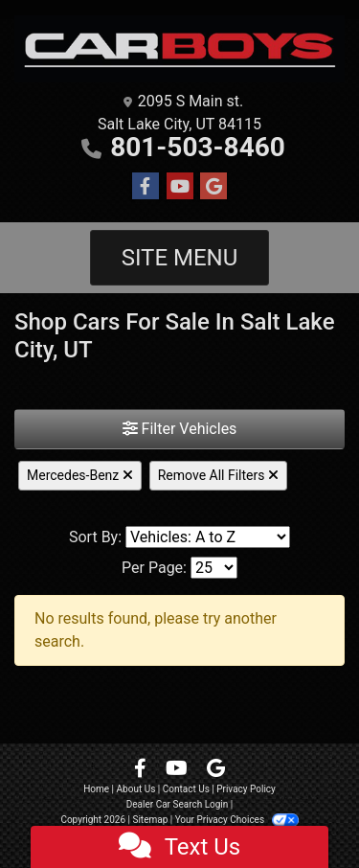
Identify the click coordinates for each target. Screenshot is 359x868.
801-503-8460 (198, 147)
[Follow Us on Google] (213, 187)
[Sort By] (208, 537)
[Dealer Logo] (179, 49)
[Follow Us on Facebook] (146, 187)
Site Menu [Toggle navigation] (180, 258)
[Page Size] (214, 568)
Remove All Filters (218, 475)
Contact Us (186, 789)
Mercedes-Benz (80, 475)
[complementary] (302, 811)
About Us (136, 789)
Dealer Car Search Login (178, 804)
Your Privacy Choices (237, 820)
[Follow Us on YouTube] (180, 187)
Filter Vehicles (180, 429)
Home (96, 789)
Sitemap (150, 820)
